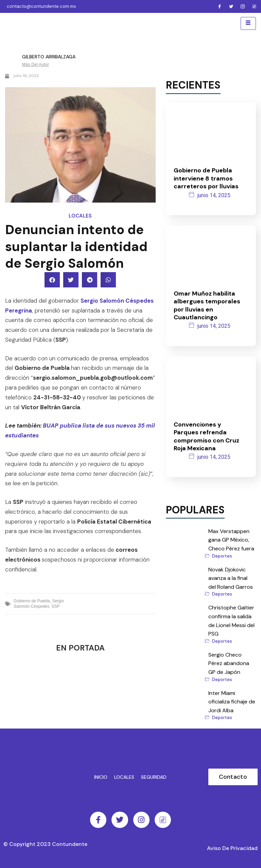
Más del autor (36, 64)
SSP (55, 606)
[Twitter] (231, 6)
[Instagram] (243, 6)
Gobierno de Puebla (32, 600)
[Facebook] (220, 6)
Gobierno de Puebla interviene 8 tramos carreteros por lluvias (206, 178)
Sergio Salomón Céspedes (39, 603)
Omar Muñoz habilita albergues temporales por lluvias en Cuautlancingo (207, 305)
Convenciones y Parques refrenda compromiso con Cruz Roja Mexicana (206, 436)
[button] (52, 279)
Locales (80, 215)
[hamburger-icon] (248, 23)
